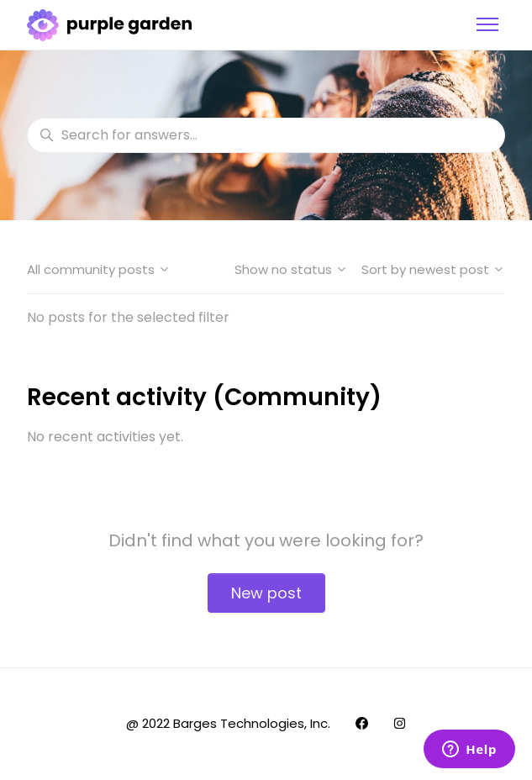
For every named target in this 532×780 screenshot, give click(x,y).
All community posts (99, 269)
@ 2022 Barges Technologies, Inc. (228, 723)
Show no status (291, 269)
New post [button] (266, 593)
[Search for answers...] (266, 135)
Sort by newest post (433, 269)
